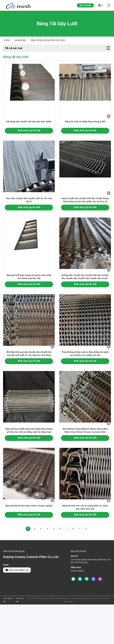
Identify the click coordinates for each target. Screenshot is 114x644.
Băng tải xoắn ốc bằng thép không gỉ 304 (85, 127)
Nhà (7, 40)
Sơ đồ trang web (20, 639)
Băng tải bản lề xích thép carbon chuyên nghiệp (29, 544)
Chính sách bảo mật (8, 639)
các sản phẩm (20, 40)
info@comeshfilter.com (17, 610)
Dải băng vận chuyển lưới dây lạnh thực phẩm (29, 127)
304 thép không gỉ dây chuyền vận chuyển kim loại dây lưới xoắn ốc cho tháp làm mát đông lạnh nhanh (29, 381)
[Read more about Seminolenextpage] (80, 568)
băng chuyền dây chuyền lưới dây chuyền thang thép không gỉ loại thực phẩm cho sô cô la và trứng (85, 214)
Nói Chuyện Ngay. (85, 7)
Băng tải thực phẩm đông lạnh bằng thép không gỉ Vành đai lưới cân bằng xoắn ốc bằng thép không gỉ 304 (29, 464)
